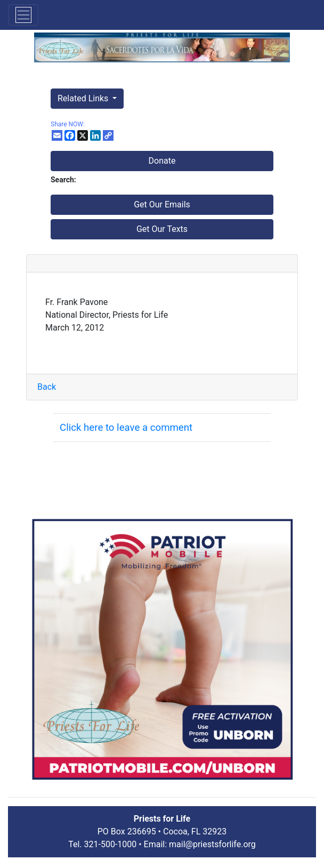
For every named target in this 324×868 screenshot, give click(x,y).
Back (47, 387)
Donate (162, 161)
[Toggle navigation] (23, 15)
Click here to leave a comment (126, 428)
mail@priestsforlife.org (212, 844)
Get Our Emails (162, 204)
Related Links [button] (84, 98)
